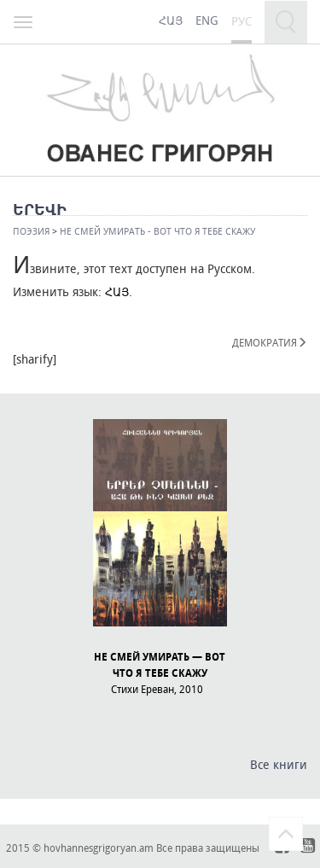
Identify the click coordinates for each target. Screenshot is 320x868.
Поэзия (31, 231)
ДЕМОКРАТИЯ (270, 342)
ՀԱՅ (117, 291)
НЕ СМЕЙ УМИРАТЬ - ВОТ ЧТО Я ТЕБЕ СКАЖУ (157, 231)
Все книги (279, 764)
